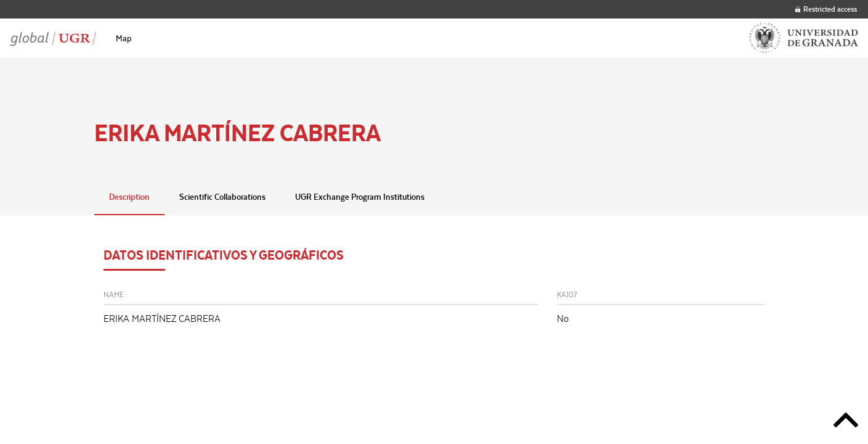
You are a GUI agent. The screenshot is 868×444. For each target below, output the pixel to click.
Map (124, 38)
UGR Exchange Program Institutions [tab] (360, 197)
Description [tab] (129, 197)
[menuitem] (124, 38)
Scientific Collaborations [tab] (222, 197)
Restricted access (826, 9)
